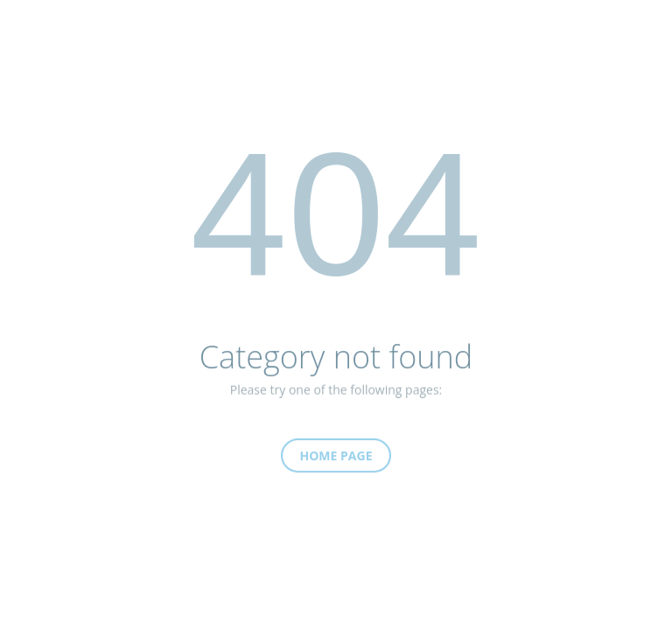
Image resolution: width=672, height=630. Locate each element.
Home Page (336, 461)
